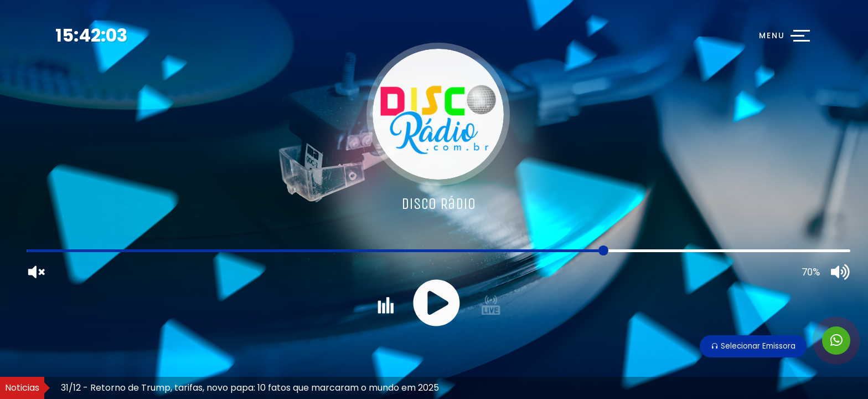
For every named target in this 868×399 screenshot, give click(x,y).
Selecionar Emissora (753, 346)
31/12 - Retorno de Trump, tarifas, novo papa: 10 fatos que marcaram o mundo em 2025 (250, 388)
